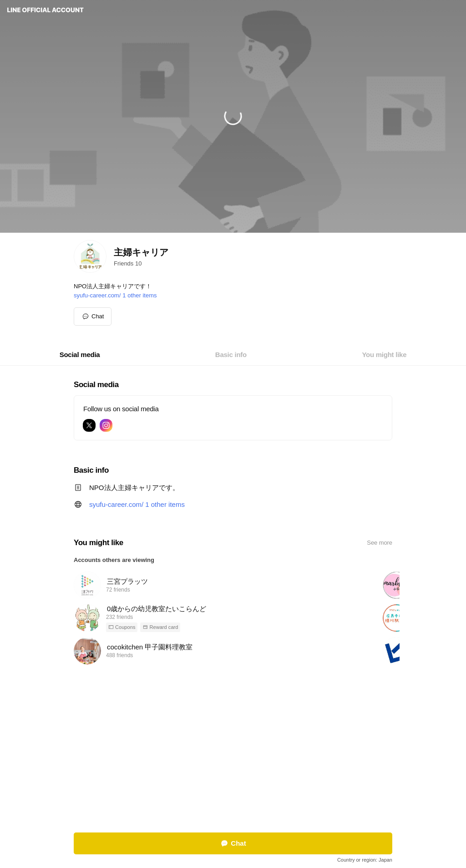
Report (204, 792)
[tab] (80, 355)
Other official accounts (244, 792)
